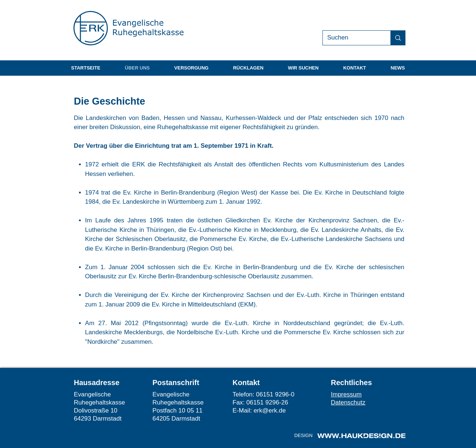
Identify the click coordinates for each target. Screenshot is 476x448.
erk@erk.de (270, 411)
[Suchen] (351, 38)
